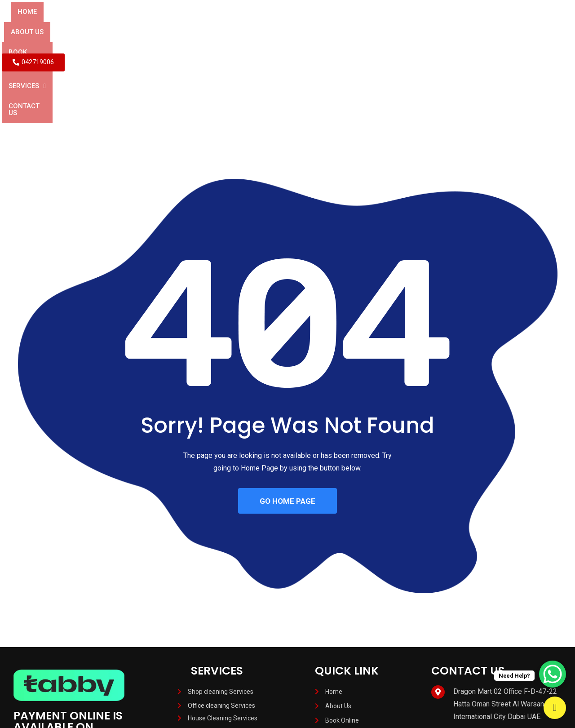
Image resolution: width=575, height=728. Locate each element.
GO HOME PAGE (287, 424)
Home (140, 24)
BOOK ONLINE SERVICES (252, 24)
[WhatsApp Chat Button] (553, 674)
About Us (181, 24)
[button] (325, 24)
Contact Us (381, 24)
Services (325, 24)
